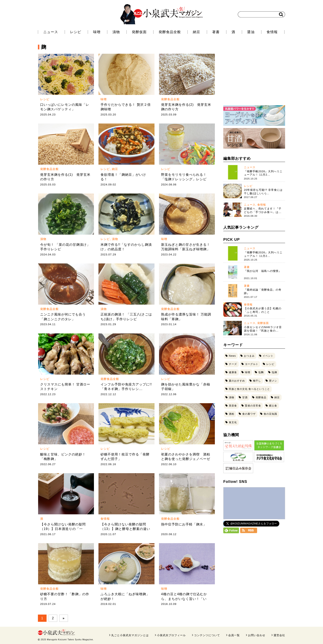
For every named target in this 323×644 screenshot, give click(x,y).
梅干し (257, 381)
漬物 (116, 32)
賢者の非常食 (253, 406)
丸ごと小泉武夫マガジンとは (130, 635)
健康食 (233, 372)
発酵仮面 (139, 32)
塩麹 (274, 372)
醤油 (251, 32)
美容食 (233, 406)
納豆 (197, 32)
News (232, 356)
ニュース (51, 32)
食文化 (233, 422)
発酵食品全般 (170, 32)
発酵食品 (261, 397)
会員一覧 (234, 635)
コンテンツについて (207, 635)
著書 (216, 32)
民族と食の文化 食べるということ (249, 389)
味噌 (97, 32)
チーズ (233, 364)
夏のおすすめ (237, 381)
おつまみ (249, 356)
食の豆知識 (270, 414)
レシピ (76, 32)
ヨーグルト (252, 364)
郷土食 (273, 406)
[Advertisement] (254, 75)
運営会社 (279, 635)
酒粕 (232, 414)
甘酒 (245, 397)
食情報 (272, 32)
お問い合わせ (257, 635)
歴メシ (273, 381)
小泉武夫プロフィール (171, 635)
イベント (268, 356)
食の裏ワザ (249, 414)
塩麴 (261, 372)
